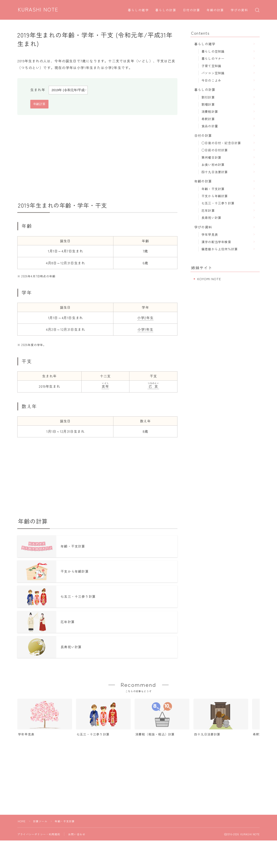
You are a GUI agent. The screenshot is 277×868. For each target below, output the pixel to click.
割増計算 (208, 104)
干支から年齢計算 (215, 196)
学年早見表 (210, 234)
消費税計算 (210, 111)
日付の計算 (192, 10)
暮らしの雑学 (138, 10)
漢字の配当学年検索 (216, 242)
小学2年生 (145, 318)
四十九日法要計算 (215, 172)
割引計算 (208, 97)
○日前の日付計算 (215, 150)
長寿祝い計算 (211, 217)
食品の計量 (210, 126)
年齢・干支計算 (213, 189)
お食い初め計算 (213, 164)
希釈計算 (208, 119)
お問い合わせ (77, 836)
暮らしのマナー (213, 58)
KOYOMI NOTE (209, 279)
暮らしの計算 (166, 10)
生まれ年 (38, 90)
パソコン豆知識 (213, 73)
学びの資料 (239, 10)
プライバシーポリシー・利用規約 (39, 836)
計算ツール (40, 824)
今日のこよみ (211, 80)
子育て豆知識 (211, 66)
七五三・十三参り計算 (218, 203)
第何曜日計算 (211, 157)
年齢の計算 (215, 10)
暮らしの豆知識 (213, 51)
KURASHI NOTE (39, 10)
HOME (22, 824)
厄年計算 (208, 210)
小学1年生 (145, 329)
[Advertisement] (97, 158)
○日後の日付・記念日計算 (221, 143)
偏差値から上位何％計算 (220, 249)
